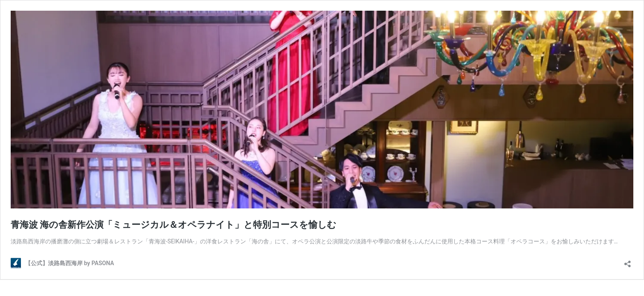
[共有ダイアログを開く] (628, 261)
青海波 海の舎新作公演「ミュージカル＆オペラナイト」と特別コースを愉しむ (174, 225)
